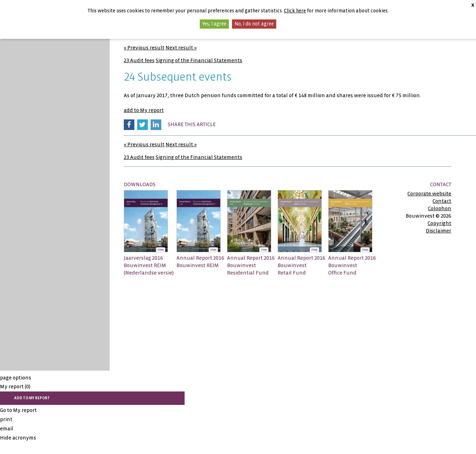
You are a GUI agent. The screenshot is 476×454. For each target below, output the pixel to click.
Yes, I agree (214, 24)
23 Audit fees (139, 60)
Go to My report (18, 410)
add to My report (144, 110)
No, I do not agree (254, 24)
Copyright (439, 223)
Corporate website (429, 194)
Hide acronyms (18, 438)
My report (15, 387)
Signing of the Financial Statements (199, 60)
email (7, 429)
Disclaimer (439, 231)
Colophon (440, 208)
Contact (442, 201)
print (6, 419)
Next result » (181, 48)
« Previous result (144, 48)
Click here (295, 11)
